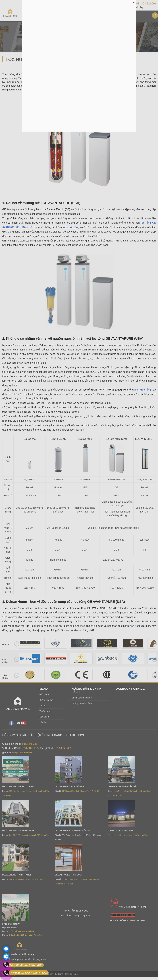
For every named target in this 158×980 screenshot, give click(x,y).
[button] (134, 3)
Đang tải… (79, 68)
